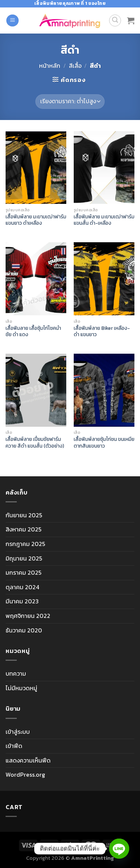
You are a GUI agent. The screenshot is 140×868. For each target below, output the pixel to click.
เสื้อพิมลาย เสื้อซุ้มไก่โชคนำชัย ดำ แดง (33, 332)
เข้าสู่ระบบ (18, 732)
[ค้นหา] (115, 20)
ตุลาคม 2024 (22, 587)
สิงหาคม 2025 (23, 529)
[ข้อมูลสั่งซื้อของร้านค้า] (70, 102)
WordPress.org (25, 774)
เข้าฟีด (14, 746)
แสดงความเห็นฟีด (28, 760)
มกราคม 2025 (23, 572)
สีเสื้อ (75, 66)
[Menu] (12, 21)
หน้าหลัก (50, 66)
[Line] (119, 849)
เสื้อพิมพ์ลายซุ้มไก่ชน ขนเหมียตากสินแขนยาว (104, 443)
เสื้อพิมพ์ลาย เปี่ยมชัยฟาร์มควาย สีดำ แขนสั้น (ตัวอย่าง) (35, 443)
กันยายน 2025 (24, 515)
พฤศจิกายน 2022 (28, 616)
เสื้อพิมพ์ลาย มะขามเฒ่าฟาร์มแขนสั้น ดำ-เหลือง (104, 220)
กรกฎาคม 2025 (25, 544)
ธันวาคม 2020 (24, 630)
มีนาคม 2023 (22, 601)
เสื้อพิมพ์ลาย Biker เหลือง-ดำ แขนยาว (102, 332)
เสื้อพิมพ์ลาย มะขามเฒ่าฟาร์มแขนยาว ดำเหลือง (36, 220)
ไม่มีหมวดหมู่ (21, 688)
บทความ (16, 673)
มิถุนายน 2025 (24, 558)
